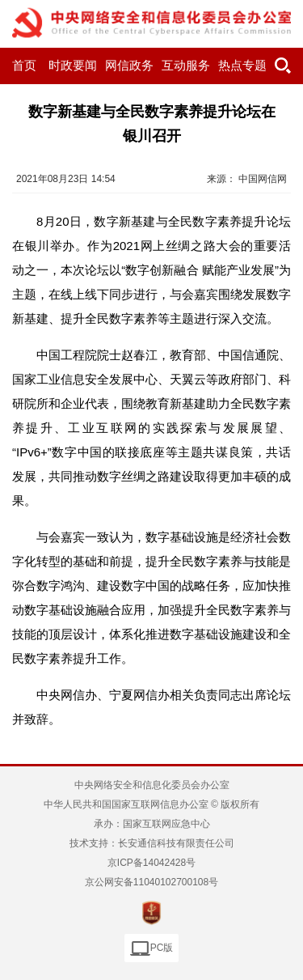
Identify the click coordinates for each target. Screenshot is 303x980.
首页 (24, 66)
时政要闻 (73, 66)
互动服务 (186, 66)
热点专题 (242, 66)
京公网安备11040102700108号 (151, 882)
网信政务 (129, 66)
